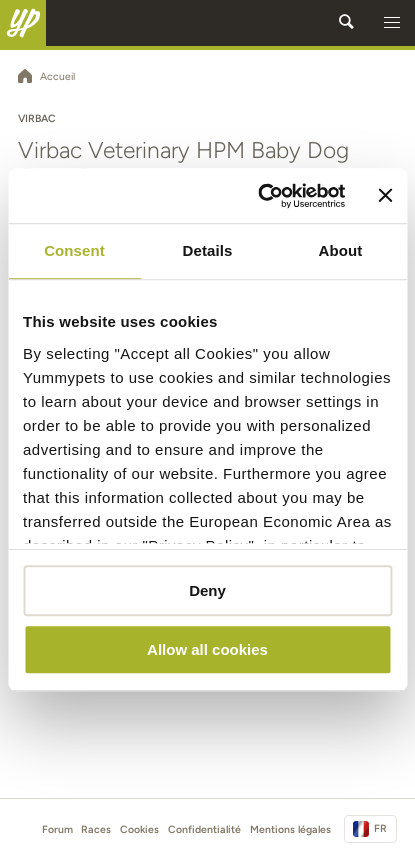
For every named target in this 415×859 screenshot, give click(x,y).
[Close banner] (385, 196)
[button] (392, 23)
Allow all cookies (207, 649)
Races (96, 829)
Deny (207, 590)
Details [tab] (208, 250)
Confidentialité (204, 829)
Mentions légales (290, 829)
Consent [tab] (74, 250)
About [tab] (341, 250)
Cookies (139, 829)
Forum (57, 829)
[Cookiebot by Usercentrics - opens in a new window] (262, 196)
